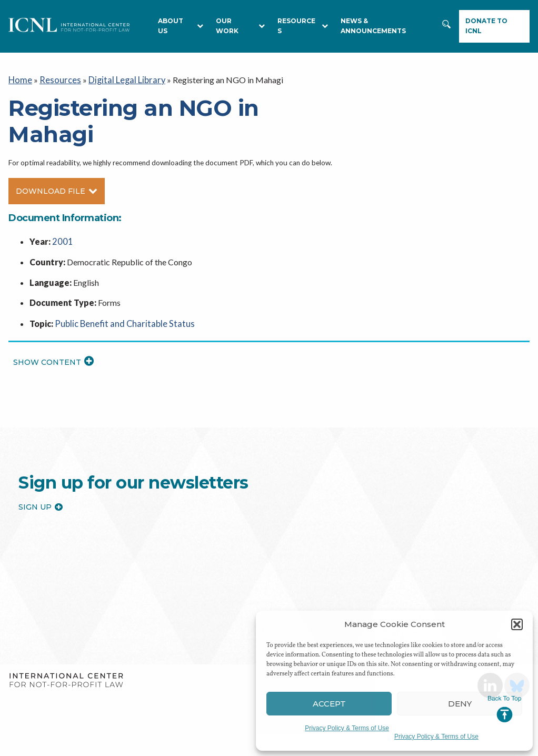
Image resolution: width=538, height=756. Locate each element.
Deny (460, 704)
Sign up (41, 504)
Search (447, 29)
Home (20, 79)
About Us (181, 26)
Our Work (240, 26)
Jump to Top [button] (505, 709)
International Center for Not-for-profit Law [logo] (66, 678)
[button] (517, 624)
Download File (57, 190)
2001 (62, 240)
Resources (57, 79)
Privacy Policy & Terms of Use (347, 728)
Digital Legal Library (120, 79)
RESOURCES (303, 26)
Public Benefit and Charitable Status (120, 321)
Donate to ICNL (486, 26)
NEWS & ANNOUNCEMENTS (373, 26)
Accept (329, 704)
